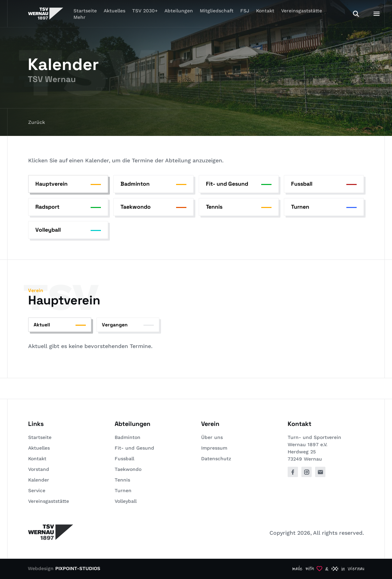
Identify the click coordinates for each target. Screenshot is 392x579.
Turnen (123, 490)
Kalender (39, 480)
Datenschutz (216, 459)
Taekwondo (128, 469)
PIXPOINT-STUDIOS (78, 568)
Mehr (79, 17)
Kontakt (265, 11)
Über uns (212, 437)
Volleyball (126, 501)
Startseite (40, 437)
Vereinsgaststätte (302, 11)
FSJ (245, 11)
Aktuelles (114, 11)
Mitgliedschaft (217, 11)
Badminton (128, 437)
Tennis (122, 480)
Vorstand (39, 469)
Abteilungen (179, 11)
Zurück (37, 122)
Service (37, 490)
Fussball (124, 459)
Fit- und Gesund (134, 448)
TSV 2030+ (145, 11)
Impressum (214, 448)
